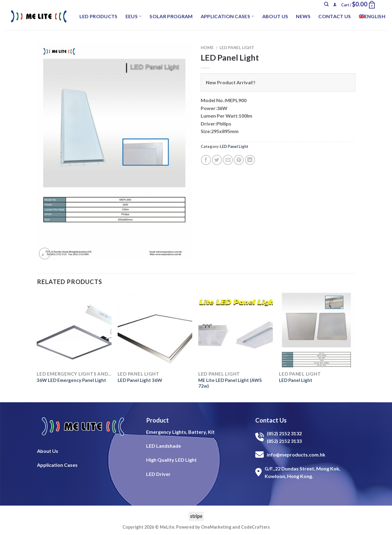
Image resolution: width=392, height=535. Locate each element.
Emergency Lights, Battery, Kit (180, 432)
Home (207, 48)
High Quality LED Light (171, 460)
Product (157, 420)
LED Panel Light (237, 48)
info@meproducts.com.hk (296, 455)
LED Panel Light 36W (140, 380)
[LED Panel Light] (316, 330)
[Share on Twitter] (217, 160)
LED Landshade (164, 446)
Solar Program (171, 16)
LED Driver (158, 474)
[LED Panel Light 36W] (155, 330)
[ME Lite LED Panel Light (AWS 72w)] (236, 330)
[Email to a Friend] (228, 160)
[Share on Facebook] (206, 160)
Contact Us (335, 16)
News (303, 16)
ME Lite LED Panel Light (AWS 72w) (230, 383)
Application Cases (228, 16)
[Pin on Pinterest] (239, 160)
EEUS (134, 16)
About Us (275, 16)
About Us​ (48, 451)
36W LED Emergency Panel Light (71, 380)
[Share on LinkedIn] (250, 160)
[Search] (326, 4)
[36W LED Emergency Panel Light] (74, 330)
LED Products (99, 16)
